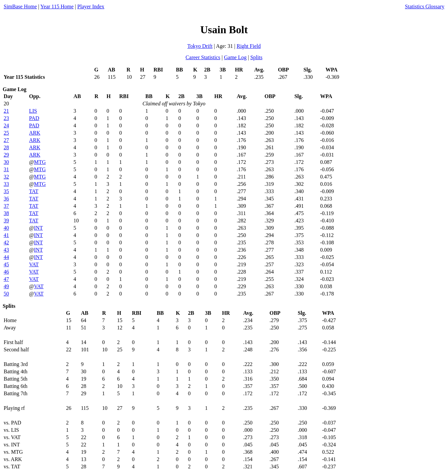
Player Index (91, 6)
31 (6, 169)
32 (6, 177)
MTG (40, 162)
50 (6, 294)
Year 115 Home (57, 6)
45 (6, 264)
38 (6, 213)
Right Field (248, 46)
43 (6, 250)
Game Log (235, 57)
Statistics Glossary (425, 6)
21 (6, 111)
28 (6, 147)
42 (6, 242)
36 (6, 199)
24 (6, 125)
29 (6, 155)
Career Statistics (203, 57)
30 (6, 162)
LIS (33, 111)
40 (6, 228)
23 (6, 118)
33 (6, 184)
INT (38, 228)
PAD (34, 118)
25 (6, 133)
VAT (34, 264)
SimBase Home (20, 6)
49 (6, 286)
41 (6, 235)
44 (6, 257)
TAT (34, 191)
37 (6, 206)
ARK (35, 133)
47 (6, 279)
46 (6, 272)
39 (6, 221)
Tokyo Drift (200, 46)
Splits (256, 57)
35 (6, 191)
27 (6, 140)
